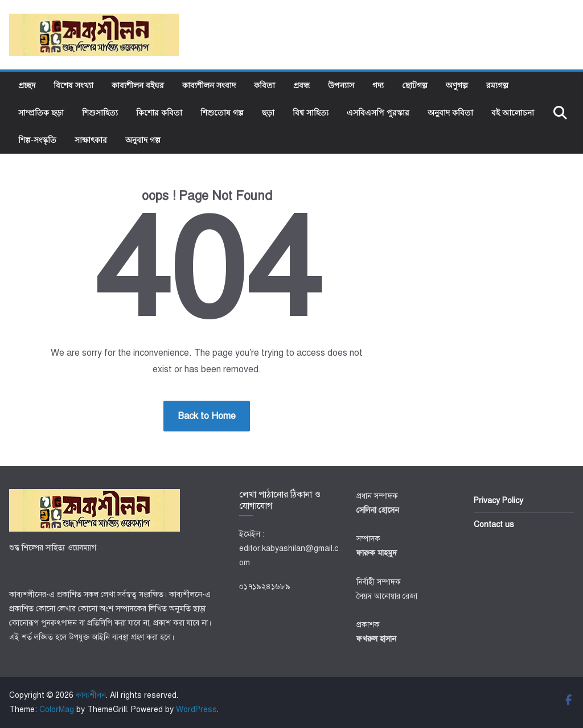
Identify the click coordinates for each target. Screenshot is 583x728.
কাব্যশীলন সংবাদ (209, 85)
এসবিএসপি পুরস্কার (378, 112)
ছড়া (268, 112)
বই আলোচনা (513, 112)
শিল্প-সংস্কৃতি (37, 140)
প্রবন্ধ (301, 85)
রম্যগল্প (497, 85)
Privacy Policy (498, 501)
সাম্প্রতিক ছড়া (41, 112)
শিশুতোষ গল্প (222, 112)
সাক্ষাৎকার (91, 140)
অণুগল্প (457, 85)
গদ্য (378, 85)
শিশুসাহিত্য (100, 112)
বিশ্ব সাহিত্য (311, 112)
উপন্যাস (341, 85)
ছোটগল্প (415, 85)
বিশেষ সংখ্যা (73, 85)
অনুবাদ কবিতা (450, 112)
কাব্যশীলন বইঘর (138, 85)
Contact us (494, 525)
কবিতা (264, 85)
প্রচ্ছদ (27, 85)
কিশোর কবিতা (159, 112)
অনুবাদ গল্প (143, 140)
